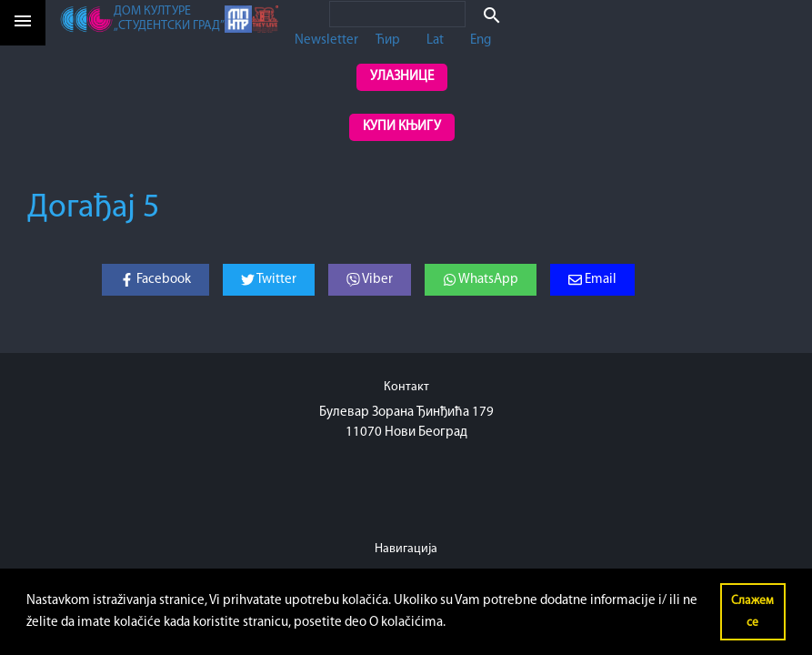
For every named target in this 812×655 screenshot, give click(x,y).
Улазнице (402, 77)
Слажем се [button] (752, 612)
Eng (481, 40)
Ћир (388, 40)
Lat (435, 40)
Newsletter (326, 40)
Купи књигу (402, 127)
